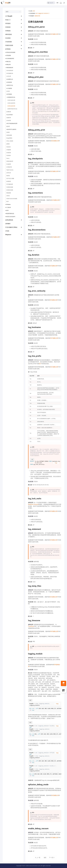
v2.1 (43, 13)
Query (8, 158)
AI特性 (8, 196)
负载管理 (9, 118)
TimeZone (31, 626)
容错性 (8, 132)
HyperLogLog (10, 170)
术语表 (7, 231)
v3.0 (34, 11)
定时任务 (9, 173)
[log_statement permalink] (27, 529)
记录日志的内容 (11, 106)
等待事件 (9, 156)
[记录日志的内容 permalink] (27, 22)
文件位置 (9, 76)
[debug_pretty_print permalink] (27, 130)
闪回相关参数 (10, 187)
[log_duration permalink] (27, 255)
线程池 (8, 176)
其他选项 (9, 153)
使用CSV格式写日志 (12, 109)
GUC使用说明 (10, 71)
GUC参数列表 (10, 73)
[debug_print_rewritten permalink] (27, 52)
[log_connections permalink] (27, 193)
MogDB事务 (9, 138)
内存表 (8, 91)
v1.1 (48, 13)
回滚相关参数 (10, 190)
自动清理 (9, 121)
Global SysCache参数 (12, 199)
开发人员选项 (10, 141)
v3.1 (37, 13)
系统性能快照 (10, 161)
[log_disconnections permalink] (27, 230)
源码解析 (8, 224)
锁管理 (8, 126)
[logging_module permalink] (27, 654)
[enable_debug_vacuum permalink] (27, 828)
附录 (8, 201)
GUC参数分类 (54, 34)
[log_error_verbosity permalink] (27, 291)
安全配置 (9, 164)
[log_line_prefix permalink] (27, 356)
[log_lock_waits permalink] (27, 498)
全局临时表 (9, 167)
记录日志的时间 (11, 103)
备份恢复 (9, 181)
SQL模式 (9, 147)
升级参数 (9, 150)
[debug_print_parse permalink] (27, 27)
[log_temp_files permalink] (27, 586)
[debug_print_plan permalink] (27, 77)
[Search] (51, 3)
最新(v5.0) (37, 16)
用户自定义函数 (10, 179)
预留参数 (9, 193)
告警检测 (9, 112)
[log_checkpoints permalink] (27, 158)
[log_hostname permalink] (27, 327)
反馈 (64, 684)
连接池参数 (9, 135)
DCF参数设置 (10, 184)
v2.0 (45, 13)
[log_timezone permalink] (27, 620)
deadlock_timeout (33, 504)
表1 (40, 364)
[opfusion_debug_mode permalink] (27, 784)
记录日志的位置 (11, 100)
